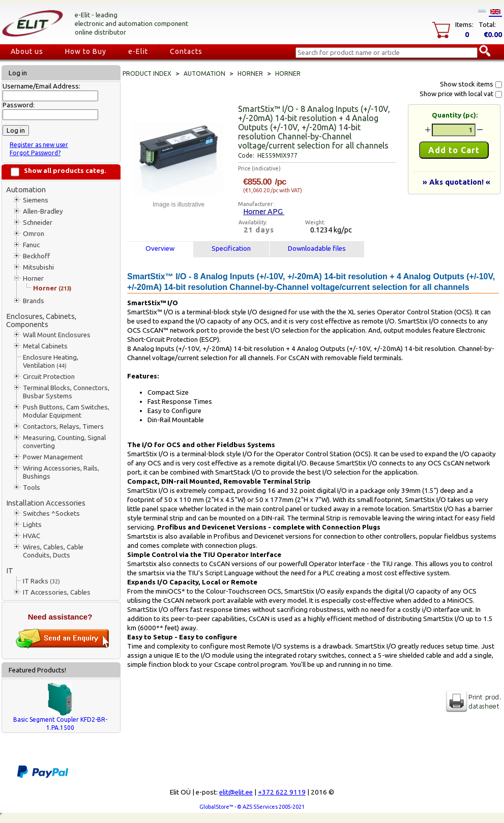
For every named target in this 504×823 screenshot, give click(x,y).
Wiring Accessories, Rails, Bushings (61, 472)
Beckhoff (36, 256)
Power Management (53, 457)
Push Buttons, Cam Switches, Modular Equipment (66, 411)
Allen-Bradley (43, 211)
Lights (32, 525)
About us (27, 51)
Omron (34, 234)
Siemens (36, 200)
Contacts (186, 51)
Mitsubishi (38, 267)
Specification (231, 248)
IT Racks (41, 581)
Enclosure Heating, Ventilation (51, 361)
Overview (160, 248)
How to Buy (86, 51)
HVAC (32, 536)
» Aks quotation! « (456, 182)
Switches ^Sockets (51, 513)
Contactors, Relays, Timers (63, 427)
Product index (147, 74)
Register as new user (39, 145)
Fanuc (31, 245)
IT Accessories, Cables (57, 592)
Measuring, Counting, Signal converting (64, 442)
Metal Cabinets (45, 346)
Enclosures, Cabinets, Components (41, 320)
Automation (26, 189)
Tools (32, 488)
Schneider (38, 223)
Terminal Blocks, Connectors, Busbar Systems (66, 392)
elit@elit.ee (236, 792)
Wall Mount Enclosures (57, 335)
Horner (33, 278)
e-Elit (138, 51)
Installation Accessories (46, 503)
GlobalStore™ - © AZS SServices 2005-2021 (252, 807)
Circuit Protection (49, 377)
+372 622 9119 (282, 792)
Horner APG (264, 211)
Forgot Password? (35, 153)
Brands (34, 301)
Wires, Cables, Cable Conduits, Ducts (53, 551)
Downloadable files (317, 248)
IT (10, 570)
